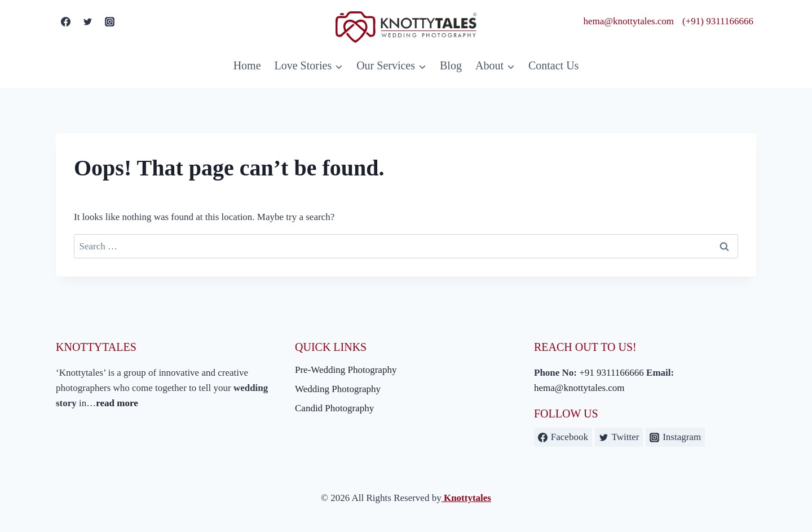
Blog (451, 65)
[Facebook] (65, 21)
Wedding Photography (338, 389)
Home (247, 65)
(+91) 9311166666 (718, 21)
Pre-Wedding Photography (346, 370)
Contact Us (553, 65)
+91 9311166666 (612, 373)
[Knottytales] (406, 27)
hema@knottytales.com (629, 21)
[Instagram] (109, 21)
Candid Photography (334, 408)
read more (117, 403)
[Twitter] (87, 21)
